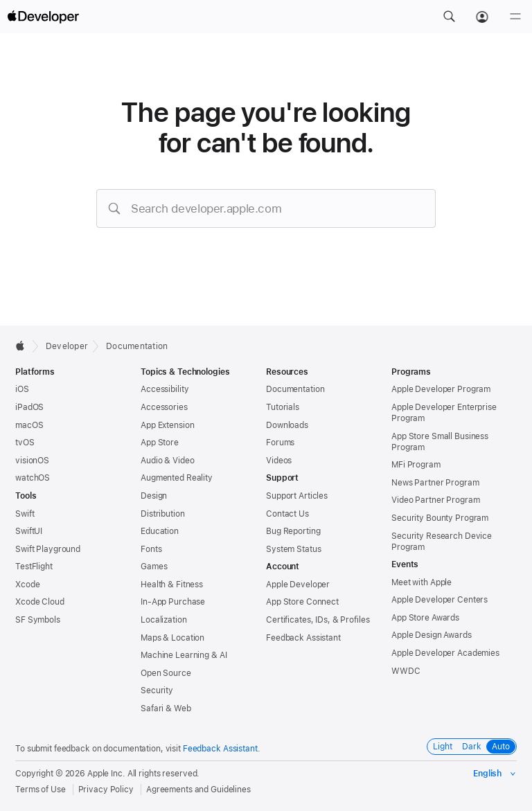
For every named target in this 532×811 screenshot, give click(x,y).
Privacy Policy (106, 790)
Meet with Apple (422, 582)
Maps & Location (172, 638)
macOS (29, 425)
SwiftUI (29, 531)
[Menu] (515, 17)
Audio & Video (167, 461)
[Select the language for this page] (495, 774)
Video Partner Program (435, 500)
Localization (164, 620)
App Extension (167, 425)
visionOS (32, 461)
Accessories (164, 407)
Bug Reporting (293, 531)
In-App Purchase (173, 602)
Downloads (287, 425)
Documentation (137, 346)
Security (157, 690)
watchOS (33, 478)
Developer (67, 346)
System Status (293, 549)
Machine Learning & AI (184, 655)
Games (154, 567)
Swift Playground (48, 549)
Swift (25, 514)
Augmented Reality (177, 478)
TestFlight (34, 567)
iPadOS (29, 407)
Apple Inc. (106, 774)
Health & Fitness (172, 585)
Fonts (151, 549)
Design (154, 496)
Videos (279, 461)
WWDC (406, 671)
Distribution (163, 514)
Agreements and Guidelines (198, 790)
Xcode (27, 585)
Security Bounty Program (440, 518)
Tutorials (283, 407)
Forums (280, 443)
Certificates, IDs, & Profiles (318, 620)
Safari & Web (166, 708)
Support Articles (297, 496)
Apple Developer (298, 585)
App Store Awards (425, 618)
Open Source (166, 673)
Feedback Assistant (303, 638)
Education (160, 531)
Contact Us (287, 514)
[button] (449, 17)
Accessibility (165, 389)
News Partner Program (435, 483)
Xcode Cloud (40, 602)
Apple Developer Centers (440, 600)
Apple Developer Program (441, 389)
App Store (160, 443)
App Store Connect (302, 602)
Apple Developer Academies (445, 653)
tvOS (25, 443)
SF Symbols (38, 620)
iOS (22, 389)
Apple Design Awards (432, 635)
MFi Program (416, 465)
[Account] (482, 17)
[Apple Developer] (43, 17)
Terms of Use (41, 790)
